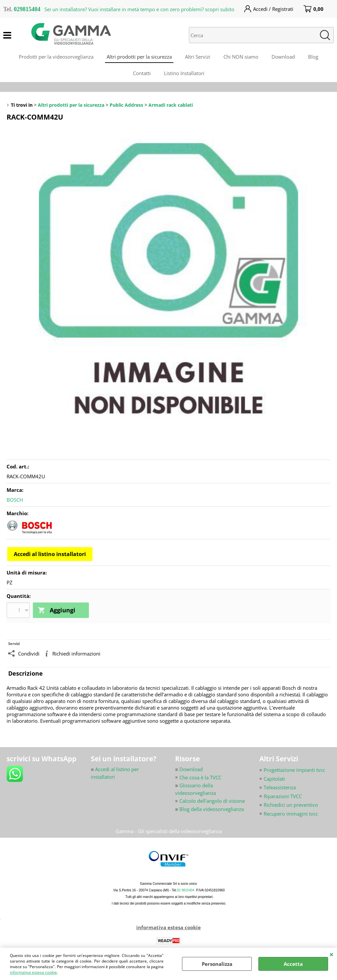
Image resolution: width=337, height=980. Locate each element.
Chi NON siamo (241, 57)
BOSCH (15, 500)
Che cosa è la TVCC (200, 777)
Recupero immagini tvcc (291, 814)
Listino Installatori (184, 73)
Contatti (142, 73)
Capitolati (274, 779)
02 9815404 (186, 890)
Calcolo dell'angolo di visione (212, 801)
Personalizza (217, 964)
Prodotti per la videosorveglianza (56, 57)
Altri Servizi (198, 57)
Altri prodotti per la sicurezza (139, 57)
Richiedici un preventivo (291, 805)
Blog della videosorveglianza (209, 809)
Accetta (293, 964)
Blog (313, 57)
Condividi (29, 654)
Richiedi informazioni (76, 654)
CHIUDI (332, 954)
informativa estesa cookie (33, 972)
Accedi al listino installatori (50, 554)
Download (283, 57)
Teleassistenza (280, 787)
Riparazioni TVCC (283, 796)
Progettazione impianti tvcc (294, 770)
